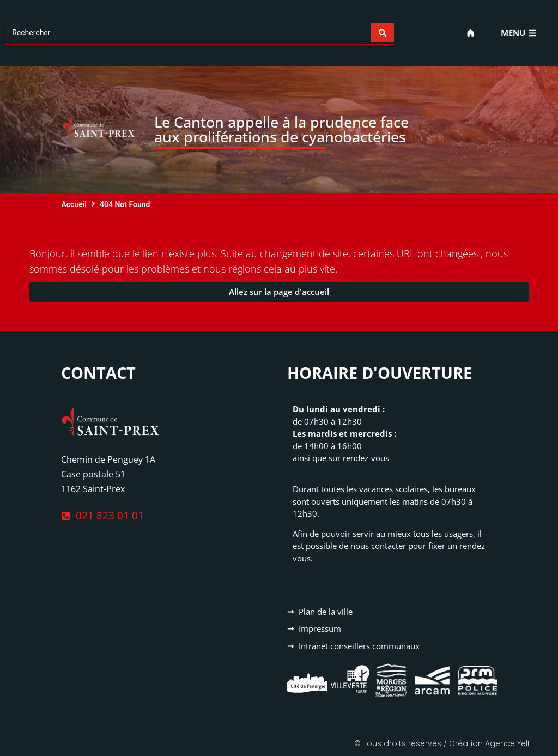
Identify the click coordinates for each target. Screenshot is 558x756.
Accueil (74, 204)
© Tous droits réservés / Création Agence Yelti (443, 743)
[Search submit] (382, 33)
